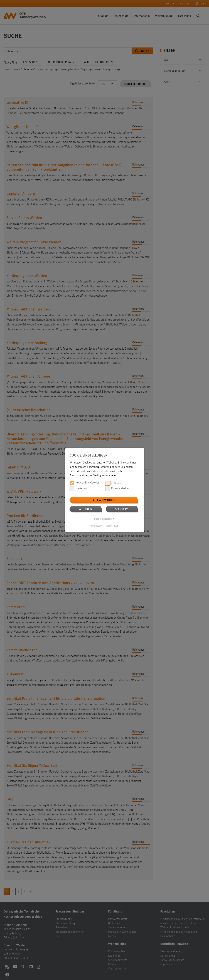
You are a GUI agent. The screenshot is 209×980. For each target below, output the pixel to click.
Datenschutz (112, 526)
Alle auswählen (104, 500)
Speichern (122, 509)
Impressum (97, 526)
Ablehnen (86, 509)
